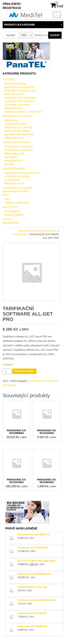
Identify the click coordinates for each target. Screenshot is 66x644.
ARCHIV (7, 219)
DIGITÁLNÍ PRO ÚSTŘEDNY (21, 98)
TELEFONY (9, 79)
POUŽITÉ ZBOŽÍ (14, 215)
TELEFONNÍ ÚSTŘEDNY (17, 142)
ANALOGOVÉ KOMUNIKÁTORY (22, 173)
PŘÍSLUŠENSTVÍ (14, 138)
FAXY (6, 195)
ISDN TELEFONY (14, 94)
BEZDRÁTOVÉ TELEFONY (20, 87)
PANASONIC (12, 121)
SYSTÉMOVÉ (12, 180)
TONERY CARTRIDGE (17, 203)
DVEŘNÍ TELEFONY (14, 169)
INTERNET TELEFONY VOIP (21, 91)
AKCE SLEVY (10, 207)
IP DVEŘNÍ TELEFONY (17, 176)
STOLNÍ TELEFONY (16, 84)
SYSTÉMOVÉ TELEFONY (19, 150)
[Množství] (7, 371)
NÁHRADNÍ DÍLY (14, 108)
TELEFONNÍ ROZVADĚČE (18, 188)
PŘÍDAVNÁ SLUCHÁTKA (18, 128)
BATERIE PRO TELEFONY (19, 135)
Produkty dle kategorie (19, 25)
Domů (22, 231)
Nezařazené (11, 223)
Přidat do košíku (24, 371)
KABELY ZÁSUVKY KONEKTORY (23, 112)
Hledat (55, 35)
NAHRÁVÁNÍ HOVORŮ (16, 191)
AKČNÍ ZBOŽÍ (12, 211)
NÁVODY (10, 164)
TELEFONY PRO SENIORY (20, 101)
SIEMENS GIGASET (16, 124)
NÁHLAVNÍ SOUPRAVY (18, 105)
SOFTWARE (11, 157)
